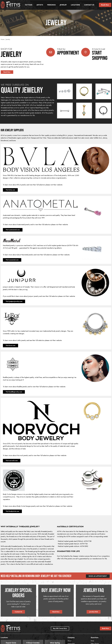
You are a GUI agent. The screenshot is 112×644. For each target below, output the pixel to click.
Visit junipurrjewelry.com (14, 301)
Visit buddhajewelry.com (14, 392)
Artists (40, 5)
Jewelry (63, 5)
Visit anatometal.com (13, 230)
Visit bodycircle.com (12, 511)
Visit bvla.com (10, 190)
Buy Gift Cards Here (60, 628)
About (69, 641)
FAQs (92, 641)
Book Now (105, 5)
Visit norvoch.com (12, 461)
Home (2, 39)
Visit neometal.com (12, 260)
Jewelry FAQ (94, 612)
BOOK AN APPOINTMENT (98, 576)
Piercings (51, 5)
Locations (75, 5)
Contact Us (89, 5)
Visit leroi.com (10, 346)
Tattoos (29, 5)
